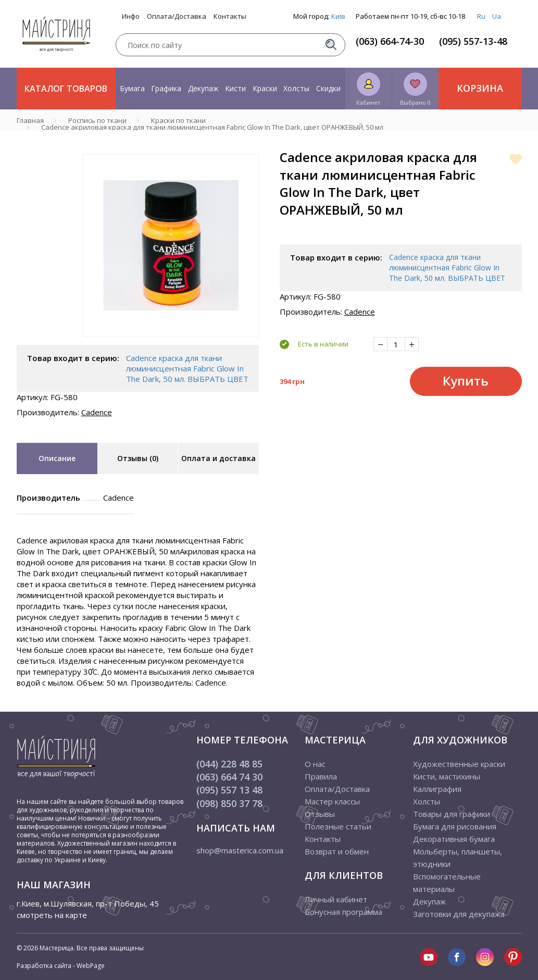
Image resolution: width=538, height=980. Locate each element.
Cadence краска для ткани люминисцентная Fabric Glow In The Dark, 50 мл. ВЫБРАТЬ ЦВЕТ (187, 368)
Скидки (328, 88)
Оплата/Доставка (177, 16)
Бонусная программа (343, 912)
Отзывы (320, 814)
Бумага (132, 88)
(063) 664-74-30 (390, 41)
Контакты (230, 16)
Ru (481, 16)
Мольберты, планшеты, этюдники (458, 858)
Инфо (131, 16)
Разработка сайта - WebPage (61, 966)
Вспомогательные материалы (447, 883)
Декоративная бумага (454, 839)
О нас (315, 764)
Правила (321, 776)
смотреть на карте (52, 915)
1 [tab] (171, 344)
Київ (338, 16)
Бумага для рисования (455, 826)
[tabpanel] (171, 245)
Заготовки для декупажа (459, 914)
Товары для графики (452, 814)
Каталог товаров (66, 89)
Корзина (480, 88)
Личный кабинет (336, 899)
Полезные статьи (338, 826)
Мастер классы (332, 801)
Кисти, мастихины (447, 776)
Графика (166, 88)
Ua (497, 16)
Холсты (296, 88)
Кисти (235, 88)
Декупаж (203, 88)
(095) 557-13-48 (473, 41)
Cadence (97, 412)
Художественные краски (459, 764)
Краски (265, 88)
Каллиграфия (437, 789)
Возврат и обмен (337, 851)
